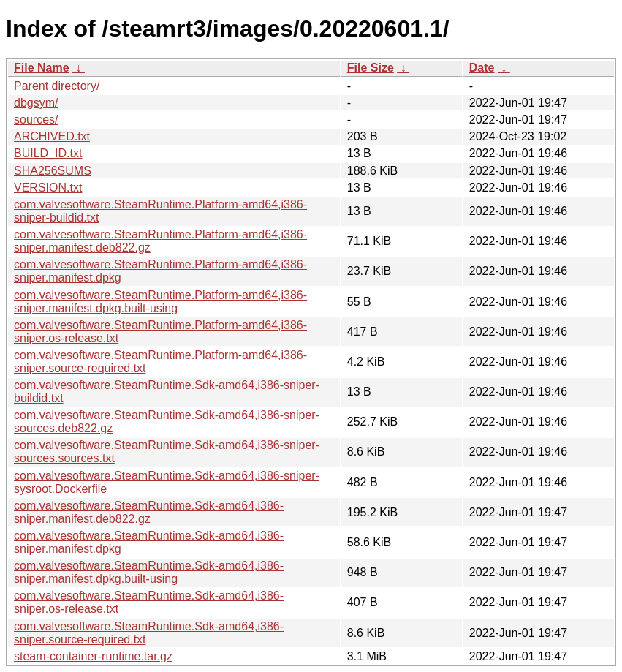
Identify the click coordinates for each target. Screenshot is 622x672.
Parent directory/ (57, 86)
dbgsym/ (36, 103)
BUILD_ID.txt (48, 153)
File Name (42, 68)
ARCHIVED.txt (52, 136)
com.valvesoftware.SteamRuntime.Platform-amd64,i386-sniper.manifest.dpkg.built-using (160, 302)
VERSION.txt (48, 188)
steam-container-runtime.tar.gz (93, 656)
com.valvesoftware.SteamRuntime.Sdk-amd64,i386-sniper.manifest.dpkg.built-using (149, 572)
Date (482, 68)
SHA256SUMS (53, 171)
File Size (371, 68)
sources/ (36, 120)
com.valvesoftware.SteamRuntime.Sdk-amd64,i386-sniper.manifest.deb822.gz (149, 512)
